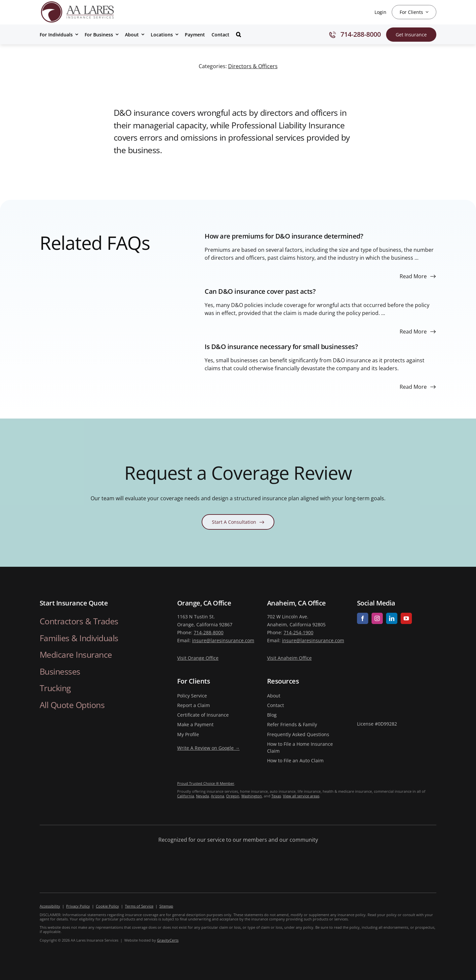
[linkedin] (392, 618)
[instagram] (377, 618)
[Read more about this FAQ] (418, 276)
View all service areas (301, 796)
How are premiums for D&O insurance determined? (284, 236)
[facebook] (363, 618)
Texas (276, 796)
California (186, 796)
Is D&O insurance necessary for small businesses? (281, 347)
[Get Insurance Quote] (411, 35)
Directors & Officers (253, 66)
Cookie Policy (107, 906)
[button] (238, 34)
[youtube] (406, 618)
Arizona (218, 796)
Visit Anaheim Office (289, 658)
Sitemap (166, 906)
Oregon (233, 796)
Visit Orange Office (198, 658)
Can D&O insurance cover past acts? (260, 291)
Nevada (202, 796)
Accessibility (50, 906)
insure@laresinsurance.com (223, 640)
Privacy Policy (78, 906)
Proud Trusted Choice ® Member (206, 783)
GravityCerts (168, 940)
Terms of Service (139, 906)
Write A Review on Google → (208, 748)
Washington (252, 796)
